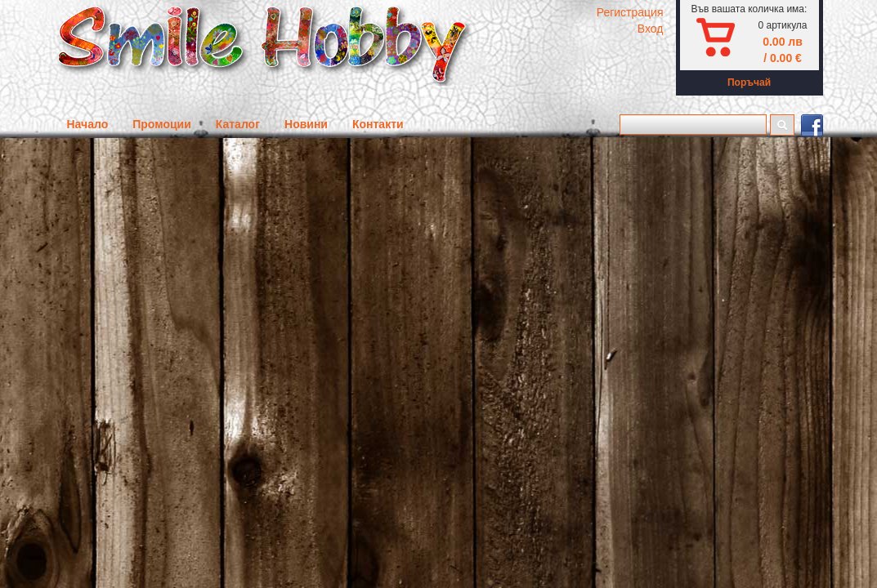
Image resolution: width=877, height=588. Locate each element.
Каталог (238, 124)
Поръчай (749, 82)
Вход (651, 29)
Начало (88, 124)
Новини (306, 124)
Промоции (162, 124)
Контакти (378, 124)
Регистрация (630, 12)
